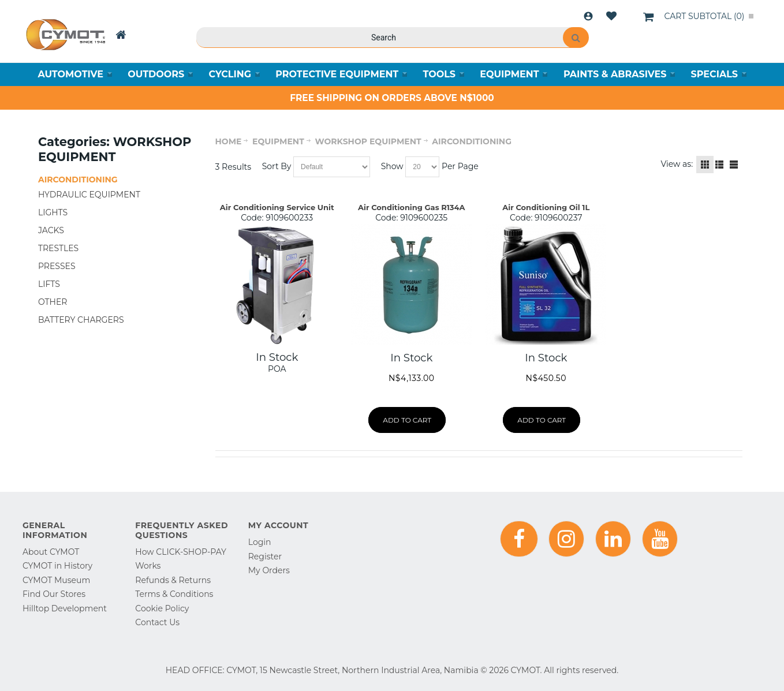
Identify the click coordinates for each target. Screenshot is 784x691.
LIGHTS (53, 212)
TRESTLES (58, 248)
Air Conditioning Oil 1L (546, 207)
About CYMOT (51, 552)
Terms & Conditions (174, 594)
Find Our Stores (54, 594)
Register (265, 556)
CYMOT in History (57, 566)
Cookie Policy (162, 608)
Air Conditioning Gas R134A (411, 207)
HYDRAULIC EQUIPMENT (89, 195)
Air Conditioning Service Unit (277, 207)
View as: (677, 164)
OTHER (53, 302)
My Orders (269, 570)
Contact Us (157, 622)
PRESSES (57, 266)
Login (588, 16)
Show (392, 166)
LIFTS (49, 284)
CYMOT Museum (56, 580)
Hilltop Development (65, 608)
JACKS (51, 230)
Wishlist (611, 16)
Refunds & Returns (173, 580)
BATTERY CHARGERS (81, 320)
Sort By (277, 166)
